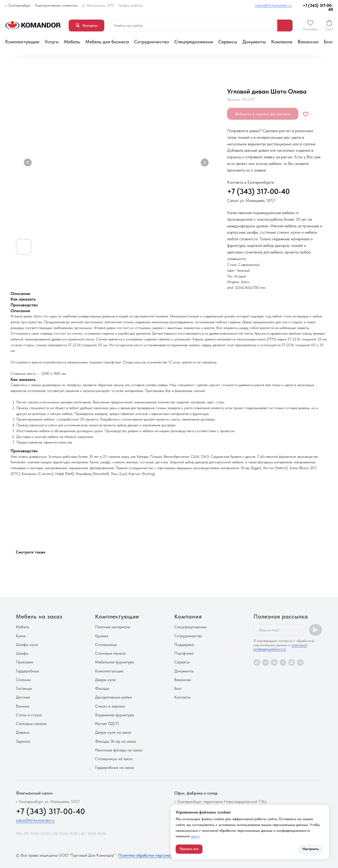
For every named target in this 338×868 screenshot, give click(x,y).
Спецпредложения (194, 42)
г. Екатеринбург (18, 5)
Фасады (102, 689)
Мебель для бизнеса (107, 42)
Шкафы (22, 653)
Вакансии (308, 42)
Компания (282, 42)
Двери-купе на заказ (113, 732)
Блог (328, 42)
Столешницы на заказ (114, 759)
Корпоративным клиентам (56, 5)
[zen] (292, 662)
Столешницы (106, 645)
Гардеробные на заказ (114, 768)
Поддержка (184, 645)
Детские (23, 697)
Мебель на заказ (39, 616)
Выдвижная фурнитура (114, 715)
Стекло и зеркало (110, 706)
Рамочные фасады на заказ (119, 750)
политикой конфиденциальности (280, 647)
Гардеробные (27, 671)
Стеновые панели (31, 724)
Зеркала (23, 741)
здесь (195, 836)
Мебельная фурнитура (114, 662)
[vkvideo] (274, 662)
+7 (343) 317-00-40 (318, 8)
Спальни (23, 680)
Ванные (23, 706)
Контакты (182, 697)
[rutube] (283, 662)
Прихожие (25, 662)
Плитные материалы (113, 627)
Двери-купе (105, 680)
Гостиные (24, 689)
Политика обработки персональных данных (156, 855)
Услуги (52, 42)
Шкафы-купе (27, 645)
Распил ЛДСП (107, 724)
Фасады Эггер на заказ (116, 741)
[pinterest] (300, 662)
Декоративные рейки (113, 697)
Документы (254, 42)
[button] (310, 25)
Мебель (72, 42)
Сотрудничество (152, 42)
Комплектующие (22, 42)
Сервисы (228, 42)
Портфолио (184, 653)
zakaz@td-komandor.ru (273, 5)
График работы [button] (131, 5)
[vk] (266, 662)
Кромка (102, 636)
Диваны (23, 732)
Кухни (21, 636)
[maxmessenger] (257, 662)
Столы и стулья (29, 715)
